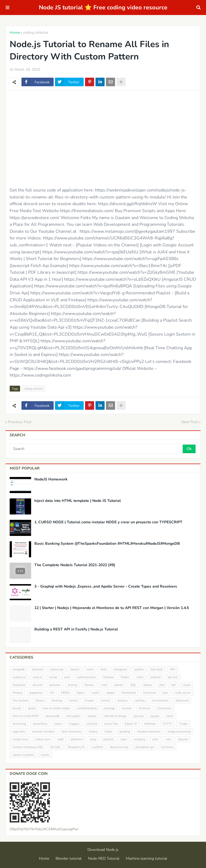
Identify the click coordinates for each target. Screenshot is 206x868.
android (155, 677)
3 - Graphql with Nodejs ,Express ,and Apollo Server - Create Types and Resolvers (106, 587)
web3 (95, 693)
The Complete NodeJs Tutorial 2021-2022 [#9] (75, 565)
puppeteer (36, 693)
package (109, 708)
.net (168, 739)
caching (140, 700)
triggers (74, 724)
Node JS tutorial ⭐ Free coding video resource (103, 7)
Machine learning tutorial (146, 858)
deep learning (119, 747)
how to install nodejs (56, 708)
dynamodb (52, 716)
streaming (19, 724)
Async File (111, 724)
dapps (110, 693)
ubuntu (119, 685)
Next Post (190, 422)
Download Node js (103, 850)
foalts (108, 732)
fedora (93, 732)
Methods (150, 724)
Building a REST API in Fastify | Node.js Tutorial (76, 629)
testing (72, 685)
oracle (45, 755)
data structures (72, 732)
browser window (43, 732)
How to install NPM (25, 716)
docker (75, 669)
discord (37, 685)
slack (170, 716)
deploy (148, 685)
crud (104, 685)
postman (55, 685)
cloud (186, 685)
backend (37, 669)
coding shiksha (35, 33)
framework (129, 693)
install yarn (43, 739)
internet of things (115, 716)
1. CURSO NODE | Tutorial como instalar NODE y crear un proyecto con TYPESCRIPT (108, 522)
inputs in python (23, 755)
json (165, 693)
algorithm (19, 732)
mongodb (19, 669)
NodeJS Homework (51, 479)
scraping (139, 739)
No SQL (56, 747)
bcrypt (17, 708)
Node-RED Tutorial (104, 858)
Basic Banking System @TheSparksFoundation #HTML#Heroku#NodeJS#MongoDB (107, 544)
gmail (32, 708)
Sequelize (19, 685)
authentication (87, 677)
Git (52, 693)
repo (124, 739)
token (58, 724)
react (90, 669)
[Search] (97, 449)
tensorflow (40, 724)
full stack (157, 669)
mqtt (60, 739)
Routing (57, 700)
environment (160, 700)
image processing (179, 732)
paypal (155, 716)
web (67, 677)
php (162, 685)
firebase (108, 677)
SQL (133, 685)
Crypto (89, 700)
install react (20, 739)
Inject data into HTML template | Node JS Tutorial (78, 501)
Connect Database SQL (28, 747)
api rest (173, 677)
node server (183, 693)
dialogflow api (145, 747)
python (139, 669)
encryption (73, 716)
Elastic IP (131, 724)
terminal (144, 708)
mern (140, 677)
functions (167, 747)
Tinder (183, 724)
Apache (183, 739)
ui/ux (155, 739)
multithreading (87, 708)
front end (149, 693)
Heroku (89, 685)
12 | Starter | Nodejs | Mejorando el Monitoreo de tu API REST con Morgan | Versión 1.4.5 (112, 608)
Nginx (81, 693)
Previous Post (20, 422)
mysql (53, 677)
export (92, 716)
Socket (105, 700)
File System (20, 700)
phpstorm (77, 739)
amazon (122, 700)
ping (93, 739)
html (104, 669)
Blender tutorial (69, 858)
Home (15, 33)
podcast (108, 739)
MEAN (65, 693)
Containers (164, 708)
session (127, 708)
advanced (182, 700)
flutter (125, 677)
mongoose (120, 669)
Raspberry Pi (76, 747)
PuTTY (167, 724)
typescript (57, 669)
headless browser (149, 732)
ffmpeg (17, 693)
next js (37, 677)
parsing (138, 716)
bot (174, 685)
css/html (97, 747)
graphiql (125, 732)
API (172, 669)
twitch (73, 700)
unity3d (92, 724)
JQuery (40, 700)
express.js (19, 677)
